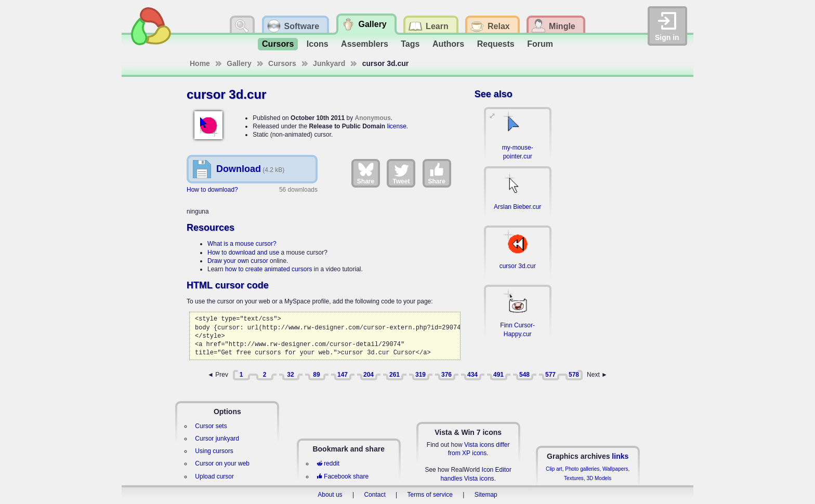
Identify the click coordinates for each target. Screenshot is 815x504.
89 (316, 375)
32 (290, 375)
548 (524, 375)
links (620, 456)
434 (472, 375)
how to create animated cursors (268, 269)
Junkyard (329, 63)
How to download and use (243, 253)
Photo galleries (582, 469)
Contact (374, 495)
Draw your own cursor (238, 261)
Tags (410, 44)
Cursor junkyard (217, 439)
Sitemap (486, 495)
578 (574, 375)
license (396, 126)
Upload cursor (214, 476)
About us (330, 495)
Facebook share (343, 476)
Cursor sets (211, 426)
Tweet (401, 173)
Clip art (554, 469)
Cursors (278, 44)
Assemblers (365, 44)
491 (498, 375)
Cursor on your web (222, 463)
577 (550, 375)
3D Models (599, 478)
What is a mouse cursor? (242, 244)
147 (343, 375)
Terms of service (430, 495)
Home (200, 63)
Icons (318, 44)
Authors (448, 44)
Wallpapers (615, 469)
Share (366, 173)
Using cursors (214, 451)
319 (420, 375)
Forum (540, 44)
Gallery (239, 63)
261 (395, 375)
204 (369, 375)
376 (446, 375)
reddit (328, 463)
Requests (496, 44)
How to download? (212, 190)
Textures (574, 478)
